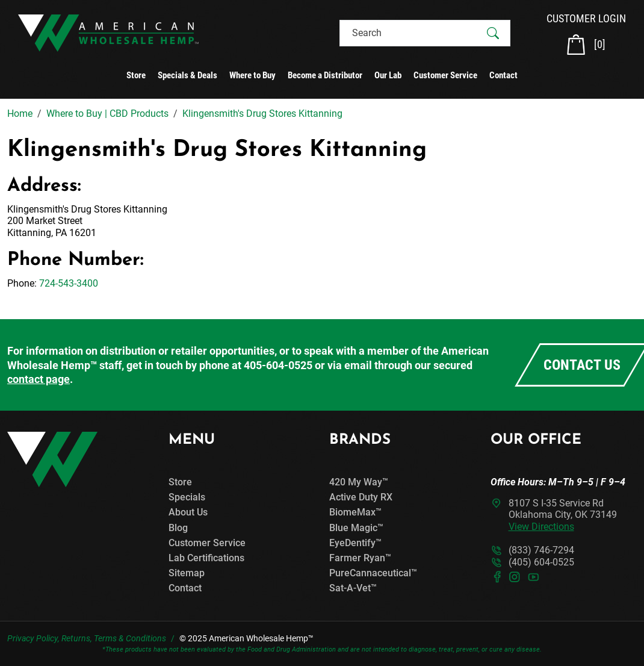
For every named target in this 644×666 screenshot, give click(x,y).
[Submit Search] (493, 33)
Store (136, 75)
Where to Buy (252, 75)
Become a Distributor (325, 75)
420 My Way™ (359, 482)
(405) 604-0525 (541, 562)
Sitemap (187, 573)
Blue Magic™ (356, 528)
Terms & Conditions (130, 638)
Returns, (77, 638)
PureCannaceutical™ (373, 573)
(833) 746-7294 (541, 550)
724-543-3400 (69, 283)
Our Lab (388, 75)
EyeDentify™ (355, 543)
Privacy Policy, (33, 638)
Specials (187, 497)
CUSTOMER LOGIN (586, 18)
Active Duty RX (361, 497)
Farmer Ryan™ (360, 558)
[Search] (414, 33)
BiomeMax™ (355, 512)
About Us (188, 512)
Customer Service (445, 75)
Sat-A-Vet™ (353, 588)
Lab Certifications (206, 558)
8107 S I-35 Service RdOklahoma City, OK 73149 (563, 515)
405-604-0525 (278, 365)
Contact (503, 75)
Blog (178, 528)
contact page (39, 379)
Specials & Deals (187, 75)
